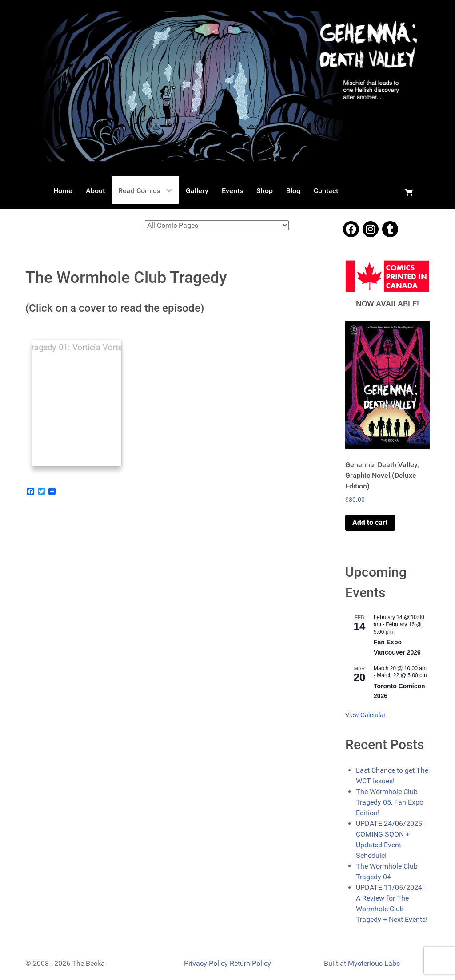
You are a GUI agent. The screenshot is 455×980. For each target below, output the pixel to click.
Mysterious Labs (374, 963)
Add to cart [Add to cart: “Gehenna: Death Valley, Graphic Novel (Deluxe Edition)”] (370, 522)
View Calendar (365, 715)
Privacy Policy (207, 963)
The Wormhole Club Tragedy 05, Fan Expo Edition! (390, 802)
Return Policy (250, 963)
